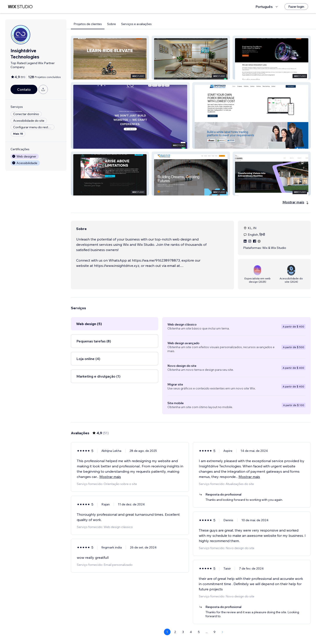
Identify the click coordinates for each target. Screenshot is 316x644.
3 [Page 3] (183, 632)
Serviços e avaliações (136, 24)
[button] (110, 58)
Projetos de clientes (88, 24)
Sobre (111, 24)
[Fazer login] (296, 7)
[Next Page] (223, 632)
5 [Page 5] (199, 632)
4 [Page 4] (191, 632)
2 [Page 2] (175, 632)
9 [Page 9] (215, 632)
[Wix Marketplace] (20, 7)
